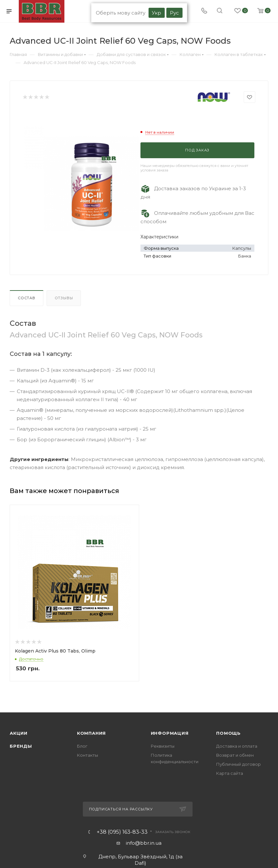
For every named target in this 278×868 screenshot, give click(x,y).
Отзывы (64, 298)
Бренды (21, 747)
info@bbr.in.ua (144, 844)
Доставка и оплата (237, 747)
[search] (220, 11)
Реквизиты (163, 747)
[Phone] (204, 11)
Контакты (88, 756)
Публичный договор (239, 765)
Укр (156, 13)
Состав (27, 298)
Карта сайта (230, 774)
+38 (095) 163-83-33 (122, 833)
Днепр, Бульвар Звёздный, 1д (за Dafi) (140, 860)
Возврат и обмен (235, 756)
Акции (19, 734)
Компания (91, 734)
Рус (174, 13)
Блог (82, 747)
